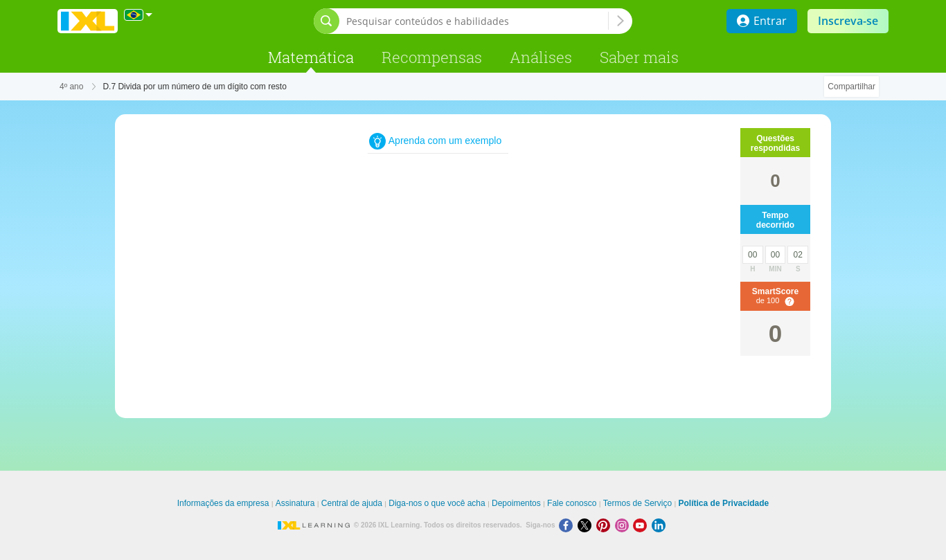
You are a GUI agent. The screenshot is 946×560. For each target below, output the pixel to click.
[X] (587, 525)
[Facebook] (568, 525)
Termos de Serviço (637, 503)
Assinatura (295, 503)
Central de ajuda (352, 503)
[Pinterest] (606, 525)
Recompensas (432, 57)
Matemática (311, 57)
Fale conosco (572, 503)
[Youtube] (642, 525)
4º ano (71, 87)
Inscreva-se (848, 21)
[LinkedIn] (660, 525)
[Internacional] (139, 15)
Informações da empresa (223, 503)
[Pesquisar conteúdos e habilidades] (477, 21)
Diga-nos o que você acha (437, 503)
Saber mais (639, 57)
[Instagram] (624, 525)
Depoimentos (516, 503)
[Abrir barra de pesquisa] (327, 21)
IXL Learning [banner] (88, 21)
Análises (541, 57)
